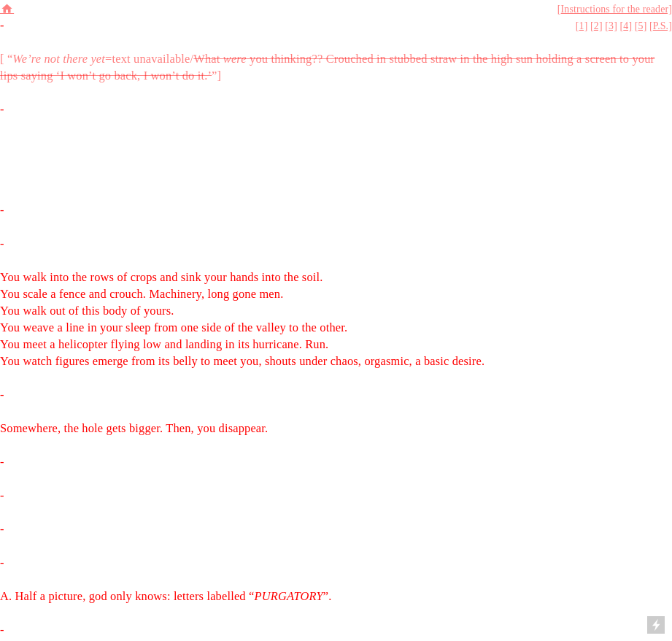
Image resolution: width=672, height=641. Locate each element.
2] (598, 26)
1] (584, 26)
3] (613, 26)
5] (643, 26)
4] (627, 26)
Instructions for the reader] (617, 9)
